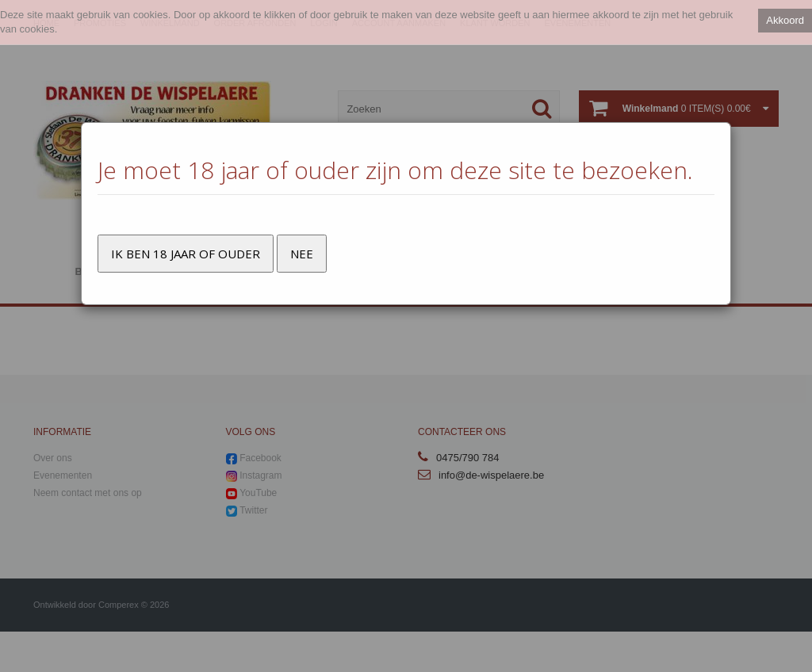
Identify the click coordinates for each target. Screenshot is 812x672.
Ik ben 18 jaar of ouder (186, 254)
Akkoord (785, 20)
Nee (302, 254)
